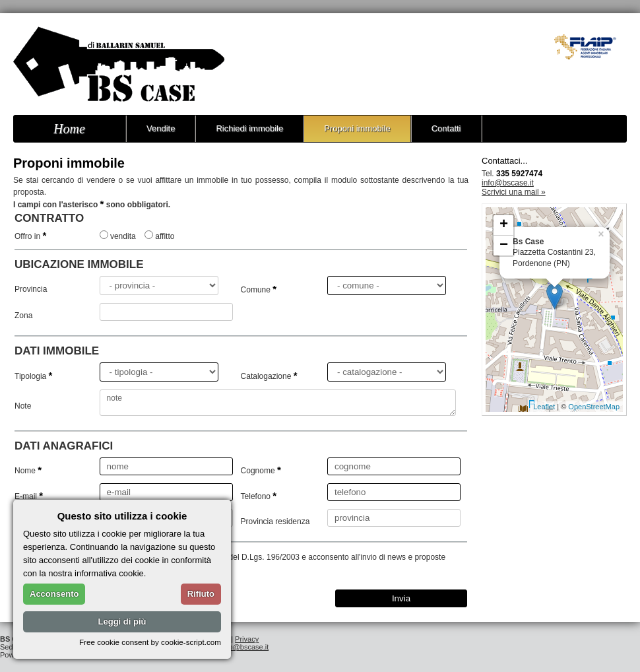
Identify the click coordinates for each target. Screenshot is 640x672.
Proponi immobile (357, 128)
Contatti (446, 128)
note (278, 403)
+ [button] (504, 225)
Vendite (161, 128)
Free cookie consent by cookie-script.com (150, 642)
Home (69, 129)
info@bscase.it (508, 183)
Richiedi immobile (249, 128)
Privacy (247, 639)
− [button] (504, 246)
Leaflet (544, 407)
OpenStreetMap (594, 407)
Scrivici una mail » (514, 192)
